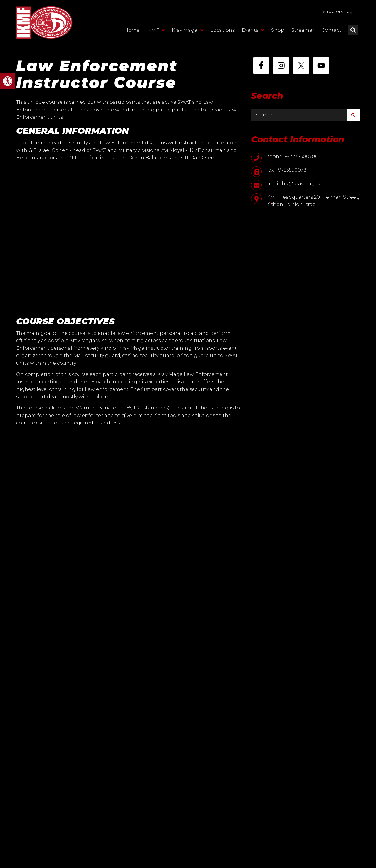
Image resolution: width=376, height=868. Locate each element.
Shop (278, 31)
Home (132, 31)
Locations (223, 31)
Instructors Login (334, 12)
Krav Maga (188, 31)
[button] (8, 81)
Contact (331, 31)
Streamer (303, 31)
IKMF (156, 31)
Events (253, 31)
